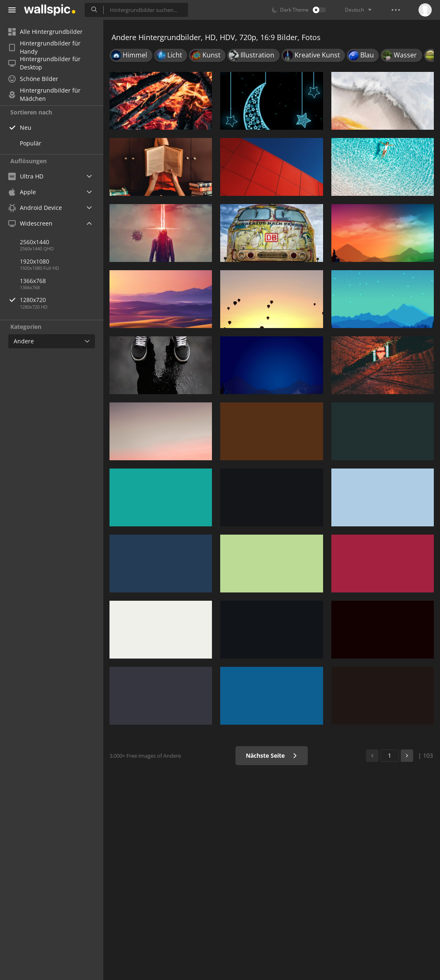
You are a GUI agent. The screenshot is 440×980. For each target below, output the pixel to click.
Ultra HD (26, 176)
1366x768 (33, 281)
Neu (26, 127)
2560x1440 (34, 242)
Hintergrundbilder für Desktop (44, 63)
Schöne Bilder (33, 79)
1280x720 (62, 300)
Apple (22, 192)
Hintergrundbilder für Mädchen (44, 95)
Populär (31, 143)
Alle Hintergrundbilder (45, 32)
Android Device (35, 208)
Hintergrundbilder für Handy (44, 48)
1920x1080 (34, 261)
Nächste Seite (272, 755)
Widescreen (30, 223)
